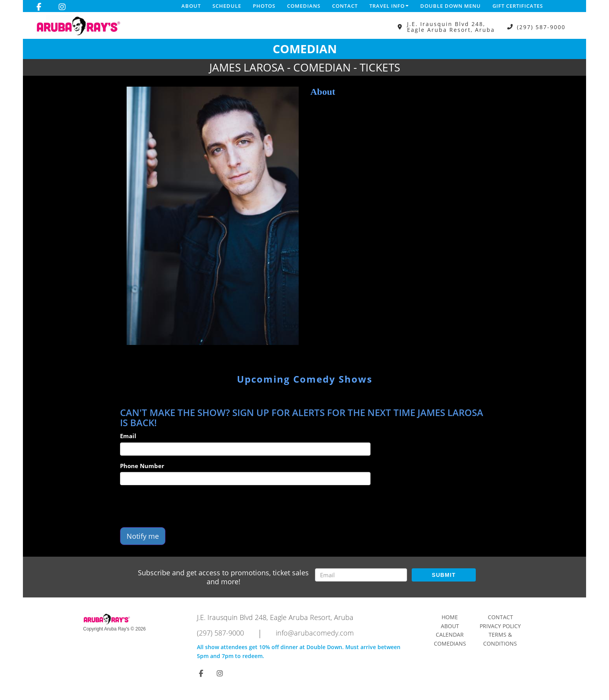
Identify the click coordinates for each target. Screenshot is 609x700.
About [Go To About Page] (450, 626)
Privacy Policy (500, 626)
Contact (345, 6)
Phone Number (142, 466)
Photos (264, 6)
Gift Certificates (518, 6)
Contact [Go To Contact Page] (500, 617)
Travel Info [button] (389, 6)
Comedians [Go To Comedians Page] (450, 643)
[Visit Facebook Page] (39, 7)
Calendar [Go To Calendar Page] (450, 635)
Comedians (304, 6)
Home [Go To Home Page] (450, 617)
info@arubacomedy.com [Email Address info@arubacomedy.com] (315, 633)
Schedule (227, 6)
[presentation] (179, 506)
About (191, 6)
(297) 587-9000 (541, 27)
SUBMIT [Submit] (444, 575)
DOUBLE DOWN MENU (451, 6)
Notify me (143, 536)
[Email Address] (361, 575)
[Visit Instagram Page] (62, 7)
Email (128, 436)
